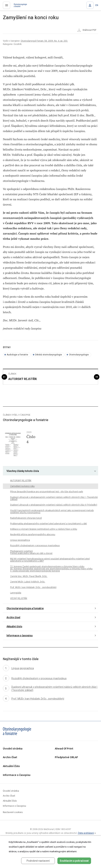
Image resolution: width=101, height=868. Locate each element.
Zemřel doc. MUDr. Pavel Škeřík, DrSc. (29, 576)
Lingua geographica (20, 540)
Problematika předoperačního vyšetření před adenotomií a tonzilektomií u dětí (49, 524)
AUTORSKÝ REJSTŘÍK (23, 379)
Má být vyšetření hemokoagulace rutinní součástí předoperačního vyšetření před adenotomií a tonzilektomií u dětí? (50, 560)
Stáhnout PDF (87, 30)
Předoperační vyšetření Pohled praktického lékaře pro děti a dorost (31, 552)
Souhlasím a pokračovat (74, 861)
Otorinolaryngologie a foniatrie (25, 608)
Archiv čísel (13, 617)
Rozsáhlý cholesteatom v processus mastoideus (35, 546)
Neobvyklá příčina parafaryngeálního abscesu (33, 535)
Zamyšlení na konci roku (22, 486)
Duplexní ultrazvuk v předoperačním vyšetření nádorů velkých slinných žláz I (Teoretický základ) (54, 498)
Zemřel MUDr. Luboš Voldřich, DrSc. (28, 582)
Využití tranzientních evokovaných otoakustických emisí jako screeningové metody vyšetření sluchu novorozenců (52, 512)
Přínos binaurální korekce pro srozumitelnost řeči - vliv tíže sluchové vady (47, 492)
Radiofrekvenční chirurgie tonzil (26, 518)
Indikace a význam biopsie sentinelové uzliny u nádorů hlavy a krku (44, 529)
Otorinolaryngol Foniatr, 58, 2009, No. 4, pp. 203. (44, 41)
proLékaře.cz (18, 6)
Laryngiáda (16, 593)
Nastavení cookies (13, 812)
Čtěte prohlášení (86, 833)
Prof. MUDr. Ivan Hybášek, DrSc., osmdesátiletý (33, 587)
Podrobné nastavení (38, 861)
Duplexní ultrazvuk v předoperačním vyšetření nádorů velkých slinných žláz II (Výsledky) (54, 505)
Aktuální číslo (14, 626)
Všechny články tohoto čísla (23, 471)
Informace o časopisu (20, 635)
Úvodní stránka (13, 749)
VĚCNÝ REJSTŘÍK (19, 598)
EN (97, 5)
